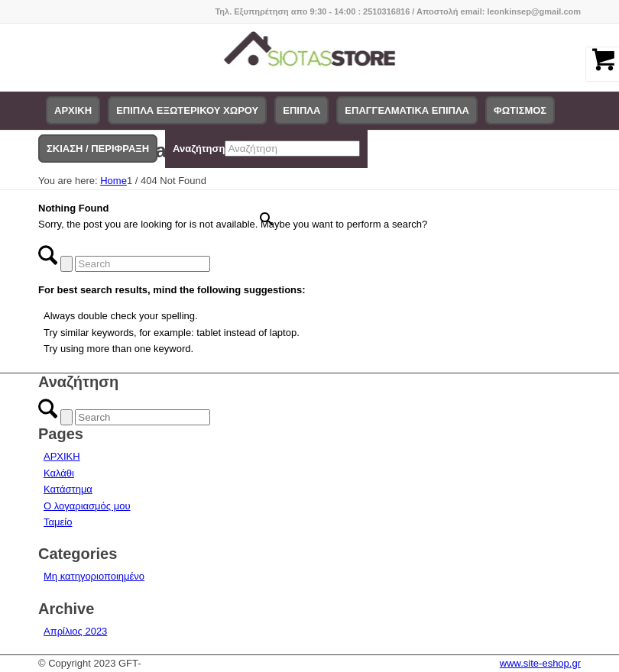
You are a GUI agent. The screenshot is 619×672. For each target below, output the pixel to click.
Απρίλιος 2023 (75, 631)
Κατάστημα (68, 489)
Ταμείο (58, 522)
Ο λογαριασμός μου (87, 506)
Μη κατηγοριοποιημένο (94, 576)
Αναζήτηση (199, 149)
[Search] (143, 264)
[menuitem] (73, 111)
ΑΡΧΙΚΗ (62, 456)
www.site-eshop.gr (540, 663)
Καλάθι (59, 473)
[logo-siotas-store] (310, 57)
